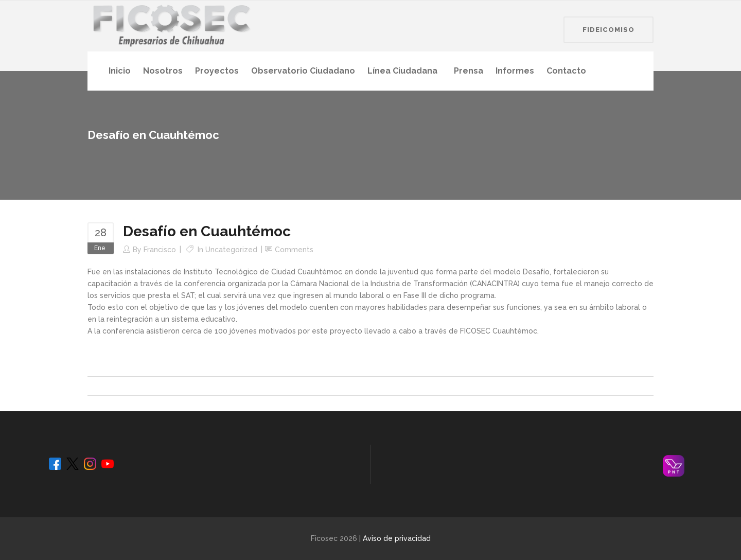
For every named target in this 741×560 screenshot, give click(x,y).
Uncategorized (231, 250)
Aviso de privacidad (397, 538)
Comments (294, 250)
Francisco (160, 250)
